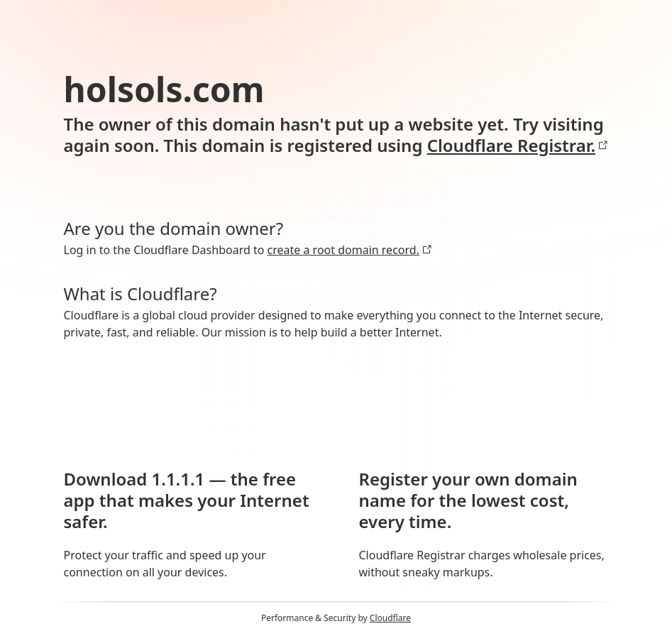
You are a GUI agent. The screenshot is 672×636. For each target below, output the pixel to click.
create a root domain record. (350, 250)
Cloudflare (390, 618)
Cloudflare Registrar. (518, 146)
